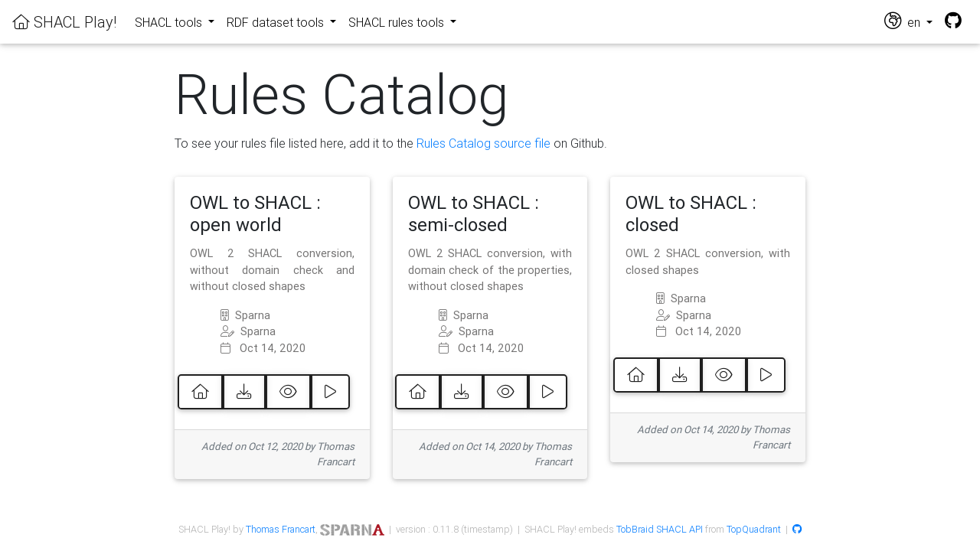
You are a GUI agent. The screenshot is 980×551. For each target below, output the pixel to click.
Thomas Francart (281, 529)
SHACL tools (170, 22)
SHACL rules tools (398, 22)
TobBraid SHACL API (660, 529)
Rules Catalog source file (483, 143)
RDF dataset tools (277, 22)
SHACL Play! (64, 22)
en (904, 21)
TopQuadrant (754, 529)
